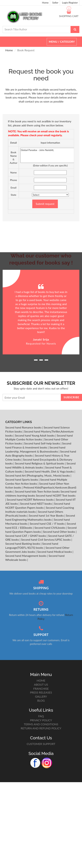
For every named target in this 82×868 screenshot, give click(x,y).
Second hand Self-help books (42, 443)
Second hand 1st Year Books (47, 515)
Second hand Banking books (23, 544)
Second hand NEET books (36, 504)
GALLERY (41, 696)
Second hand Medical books (55, 552)
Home (45, 3)
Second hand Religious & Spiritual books (40, 463)
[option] (41, 312)
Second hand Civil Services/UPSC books (46, 539)
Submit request (45, 204)
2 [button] (41, 361)
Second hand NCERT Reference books (31, 499)
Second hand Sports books (22, 479)
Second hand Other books (59, 532)
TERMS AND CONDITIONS (41, 724)
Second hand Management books (26, 556)
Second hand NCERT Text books (56, 495)
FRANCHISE (41, 689)
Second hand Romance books (24, 427)
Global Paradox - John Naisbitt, (50, 155)
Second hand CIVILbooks (50, 528)
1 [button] (36, 361)
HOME (41, 680)
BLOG (41, 700)
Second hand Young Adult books (35, 435)
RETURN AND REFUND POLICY (41, 728)
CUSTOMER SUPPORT (41, 744)
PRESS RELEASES (41, 692)
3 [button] (46, 361)
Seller (55, 3)
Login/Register (70, 3)
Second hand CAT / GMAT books (26, 536)
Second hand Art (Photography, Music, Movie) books (38, 475)
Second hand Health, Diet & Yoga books (50, 471)
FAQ (41, 716)
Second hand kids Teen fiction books (37, 491)
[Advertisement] (41, 227)
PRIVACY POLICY (41, 720)
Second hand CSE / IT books (47, 524)
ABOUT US (41, 684)
